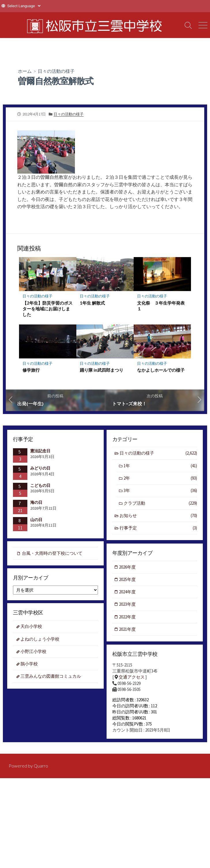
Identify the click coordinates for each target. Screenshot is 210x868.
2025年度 (128, 579)
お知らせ (158, 516)
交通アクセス (132, 677)
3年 (160, 491)
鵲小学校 (29, 664)
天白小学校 (32, 627)
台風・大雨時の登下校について (52, 553)
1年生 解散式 (92, 303)
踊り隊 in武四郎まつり (102, 370)
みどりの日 (40, 468)
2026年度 (128, 567)
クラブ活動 (160, 503)
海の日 (36, 502)
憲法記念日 (40, 451)
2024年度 (128, 592)
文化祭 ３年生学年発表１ (161, 305)
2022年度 (128, 617)
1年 (160, 466)
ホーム (25, 71)
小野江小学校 (34, 652)
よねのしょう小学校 (40, 639)
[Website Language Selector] (24, 6)
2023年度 (128, 604)
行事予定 (158, 528)
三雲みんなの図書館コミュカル (51, 677)
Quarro (41, 767)
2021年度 (128, 629)
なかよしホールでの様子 (161, 370)
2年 (160, 478)
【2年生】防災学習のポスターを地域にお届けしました (48, 308)
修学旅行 (31, 370)
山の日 (36, 519)
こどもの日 (40, 485)
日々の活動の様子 (56, 71)
